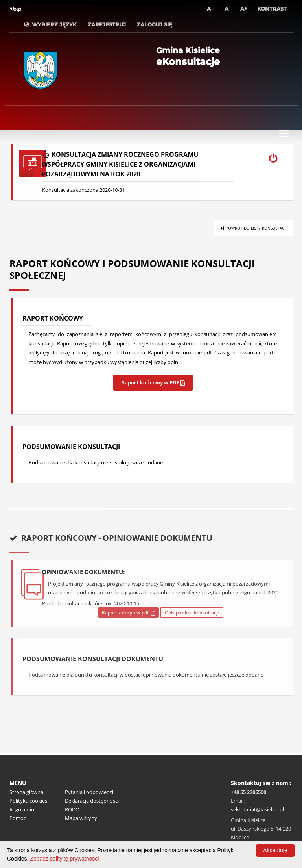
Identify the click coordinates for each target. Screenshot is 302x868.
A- (210, 9)
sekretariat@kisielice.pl (257, 809)
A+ (244, 9)
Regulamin (22, 809)
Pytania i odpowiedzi (89, 792)
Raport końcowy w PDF (153, 382)
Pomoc (18, 818)
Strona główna (26, 792)
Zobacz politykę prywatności (64, 859)
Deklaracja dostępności (92, 801)
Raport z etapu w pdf (128, 613)
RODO (72, 809)
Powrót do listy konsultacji (253, 228)
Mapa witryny (81, 818)
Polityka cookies (28, 801)
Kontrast (272, 9)
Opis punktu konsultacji (192, 613)
